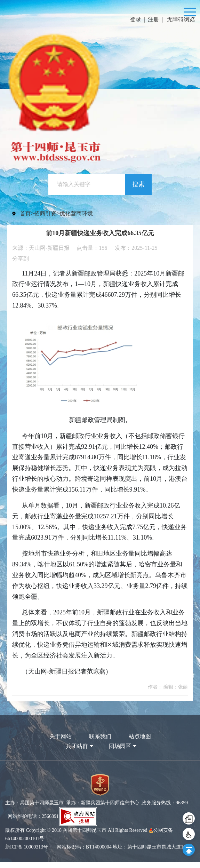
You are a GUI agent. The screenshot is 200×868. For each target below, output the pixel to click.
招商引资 (45, 220)
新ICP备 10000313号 (27, 853)
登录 (136, 19)
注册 (153, 19)
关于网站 (61, 743)
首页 (25, 220)
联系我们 (100, 743)
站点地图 (140, 743)
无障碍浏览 (181, 19)
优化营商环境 (76, 220)
